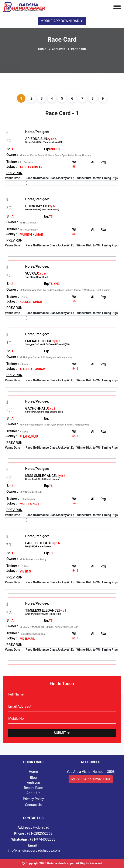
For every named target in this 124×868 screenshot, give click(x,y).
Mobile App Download (62, 21)
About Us (33, 793)
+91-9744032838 (33, 839)
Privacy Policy (33, 799)
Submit (62, 733)
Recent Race (33, 788)
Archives (58, 49)
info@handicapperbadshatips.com (33, 848)
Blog (33, 778)
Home (42, 49)
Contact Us (33, 805)
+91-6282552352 (33, 833)
